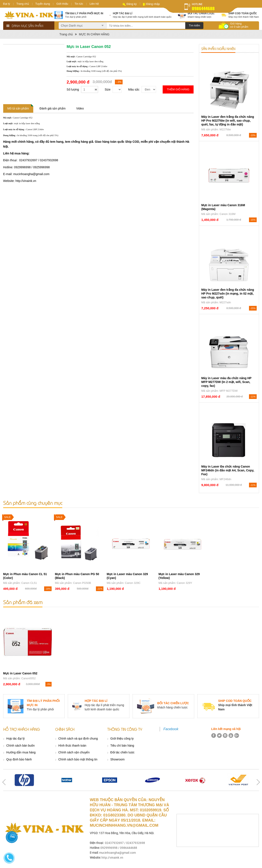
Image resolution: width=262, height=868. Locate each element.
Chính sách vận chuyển (74, 752)
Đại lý (7, 4)
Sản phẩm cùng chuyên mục (33, 503)
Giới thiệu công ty (122, 738)
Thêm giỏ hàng (178, 89)
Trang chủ (23, 4)
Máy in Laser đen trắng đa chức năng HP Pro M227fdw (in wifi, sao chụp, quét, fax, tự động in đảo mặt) (228, 121)
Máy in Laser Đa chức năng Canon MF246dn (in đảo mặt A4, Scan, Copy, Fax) (228, 470)
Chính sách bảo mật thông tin (78, 759)
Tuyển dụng (43, 4)
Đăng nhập (153, 4)
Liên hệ (94, 4)
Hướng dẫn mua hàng (21, 752)
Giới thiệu (62, 4)
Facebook (171, 729)
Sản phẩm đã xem (23, 602)
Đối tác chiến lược (122, 752)
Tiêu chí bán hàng (122, 746)
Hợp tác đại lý (16, 738)
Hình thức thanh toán (72, 746)
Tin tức (79, 4)
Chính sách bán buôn (21, 746)
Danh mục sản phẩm (28, 26)
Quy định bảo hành (19, 759)
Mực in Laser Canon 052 (20, 673)
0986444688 (203, 9)
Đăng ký (132, 4)
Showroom (118, 759)
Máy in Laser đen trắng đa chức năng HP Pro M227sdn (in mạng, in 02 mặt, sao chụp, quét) (228, 294)
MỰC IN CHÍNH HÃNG (94, 34)
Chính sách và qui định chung (78, 738)
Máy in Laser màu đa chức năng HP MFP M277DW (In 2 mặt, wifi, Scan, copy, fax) (226, 382)
